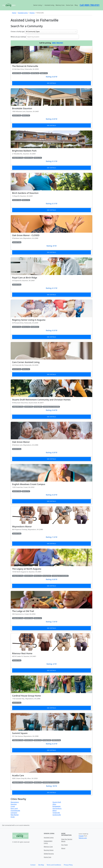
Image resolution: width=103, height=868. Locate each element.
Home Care (70, 5)
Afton (54, 804)
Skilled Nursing (49, 854)
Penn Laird (14, 808)
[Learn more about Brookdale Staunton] (51, 108)
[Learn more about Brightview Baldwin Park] (51, 151)
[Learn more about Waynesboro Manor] (51, 526)
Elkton (55, 811)
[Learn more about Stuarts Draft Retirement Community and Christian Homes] (51, 400)
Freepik (81, 836)
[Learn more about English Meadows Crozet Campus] (51, 484)
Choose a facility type (18, 32)
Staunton (14, 804)
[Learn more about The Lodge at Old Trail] (51, 611)
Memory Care (60, 5)
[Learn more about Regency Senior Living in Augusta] (51, 320)
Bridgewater (57, 806)
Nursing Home (49, 850)
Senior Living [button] (38, 5)
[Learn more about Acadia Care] (51, 775)
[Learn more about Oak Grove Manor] (51, 442)
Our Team (65, 845)
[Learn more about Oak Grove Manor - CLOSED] (51, 235)
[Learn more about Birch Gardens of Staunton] (51, 193)
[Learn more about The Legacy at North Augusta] (51, 569)
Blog (76, 5)
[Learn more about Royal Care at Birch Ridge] (51, 277)
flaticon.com (83, 838)
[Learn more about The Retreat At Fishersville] (51, 66)
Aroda (13, 817)
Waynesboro (15, 802)
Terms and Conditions (54, 865)
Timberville (56, 813)
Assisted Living (49, 5)
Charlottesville (15, 811)
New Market (15, 815)
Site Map (41, 865)
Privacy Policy (68, 865)
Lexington (14, 813)
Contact (33, 865)
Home (14, 13)
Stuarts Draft (57, 802)
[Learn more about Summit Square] (51, 733)
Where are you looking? (18, 37)
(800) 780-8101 (58, 43)
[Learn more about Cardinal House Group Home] (51, 693)
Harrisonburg (57, 808)
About (63, 848)
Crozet (13, 806)
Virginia (32, 13)
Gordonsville (57, 815)
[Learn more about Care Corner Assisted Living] (51, 360)
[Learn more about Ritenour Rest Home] (51, 653)
